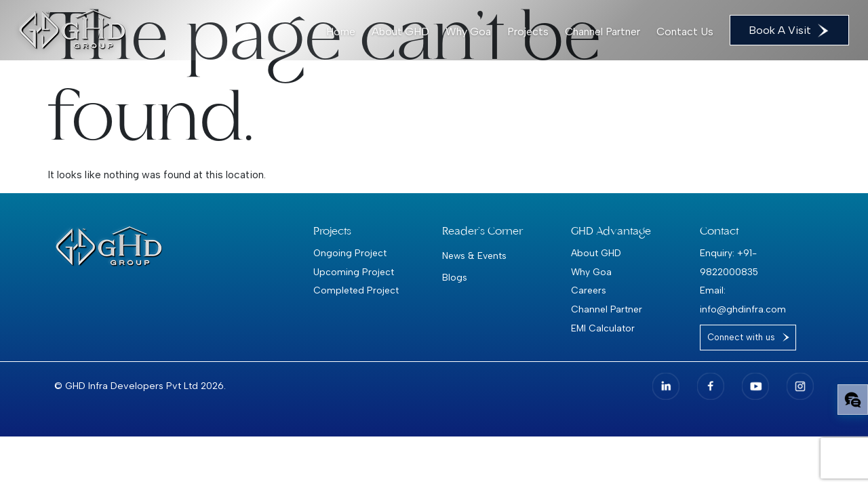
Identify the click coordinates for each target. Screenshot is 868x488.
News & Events (474, 256)
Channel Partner (603, 32)
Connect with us (741, 337)
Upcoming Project (354, 272)
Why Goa (468, 32)
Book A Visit (789, 30)
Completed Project (356, 290)
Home (341, 32)
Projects (528, 32)
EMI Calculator (603, 328)
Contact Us (685, 32)
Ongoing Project (350, 253)
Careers (589, 290)
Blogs (455, 277)
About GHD (400, 32)
